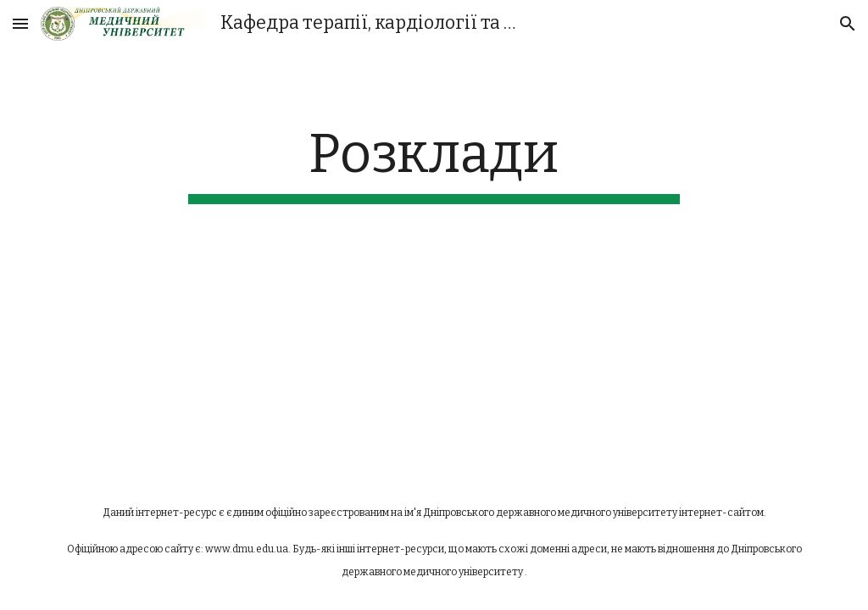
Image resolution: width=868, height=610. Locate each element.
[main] (434, 163)
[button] (20, 23)
